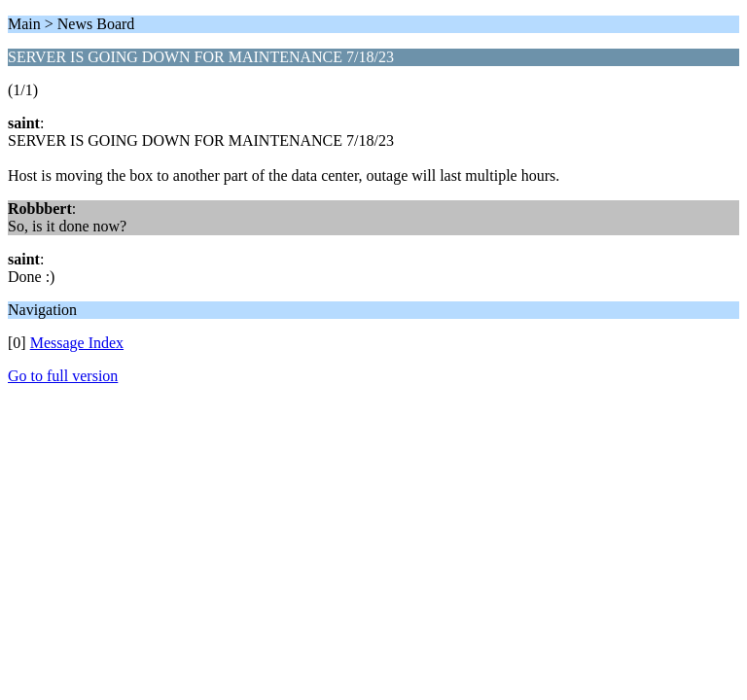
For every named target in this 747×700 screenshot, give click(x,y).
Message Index (77, 343)
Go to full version (63, 376)
